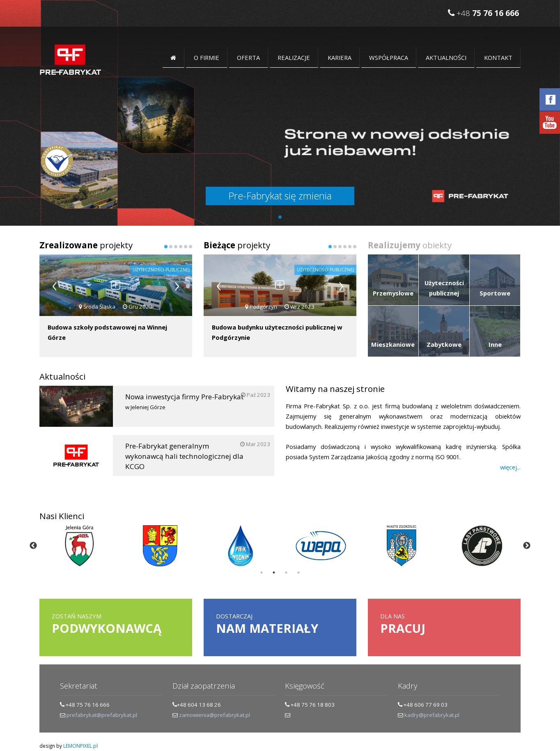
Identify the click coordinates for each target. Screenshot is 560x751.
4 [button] (298, 572)
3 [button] (286, 572)
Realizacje (294, 57)
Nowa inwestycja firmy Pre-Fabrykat (170, 402)
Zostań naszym (116, 624)
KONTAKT (498, 57)
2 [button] (274, 572)
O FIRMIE (207, 57)
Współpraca (389, 57)
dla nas (444, 624)
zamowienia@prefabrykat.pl (215, 715)
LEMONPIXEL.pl (80, 746)
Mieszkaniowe (393, 344)
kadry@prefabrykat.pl (432, 715)
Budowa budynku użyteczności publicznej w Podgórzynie (277, 332)
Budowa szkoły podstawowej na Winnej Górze (107, 332)
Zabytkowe (444, 344)
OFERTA (248, 57)
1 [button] (262, 572)
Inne (495, 344)
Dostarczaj (280, 624)
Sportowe (495, 293)
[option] (80, 546)
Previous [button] (33, 546)
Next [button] (527, 546)
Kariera (340, 57)
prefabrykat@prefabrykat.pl (102, 715)
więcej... (510, 467)
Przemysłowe (393, 293)
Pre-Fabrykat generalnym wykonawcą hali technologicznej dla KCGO (179, 456)
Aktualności (446, 57)
